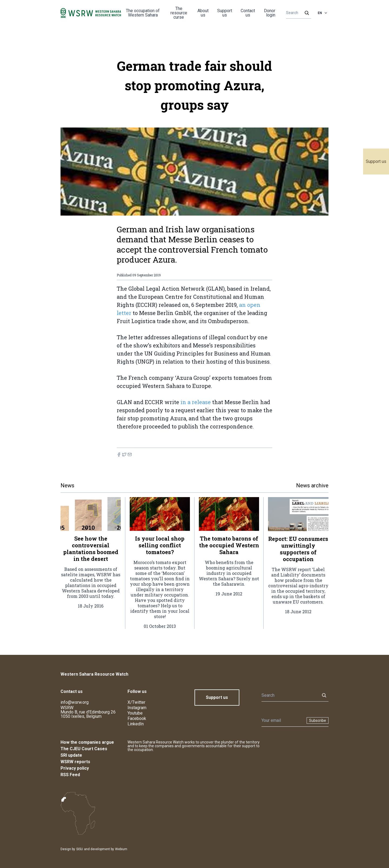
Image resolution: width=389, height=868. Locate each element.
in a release (196, 402)
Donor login (270, 13)
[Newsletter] (282, 720)
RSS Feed (70, 775)
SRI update (71, 755)
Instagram (137, 708)
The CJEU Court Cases (84, 749)
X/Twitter (136, 702)
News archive (312, 485)
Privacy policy (75, 768)
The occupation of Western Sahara (143, 13)
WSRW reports (75, 762)
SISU (80, 849)
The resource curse (179, 13)
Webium (121, 849)
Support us (376, 161)
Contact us (248, 13)
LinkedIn (136, 724)
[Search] (297, 13)
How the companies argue (87, 742)
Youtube (135, 713)
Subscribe (318, 720)
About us (203, 13)
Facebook (137, 718)
